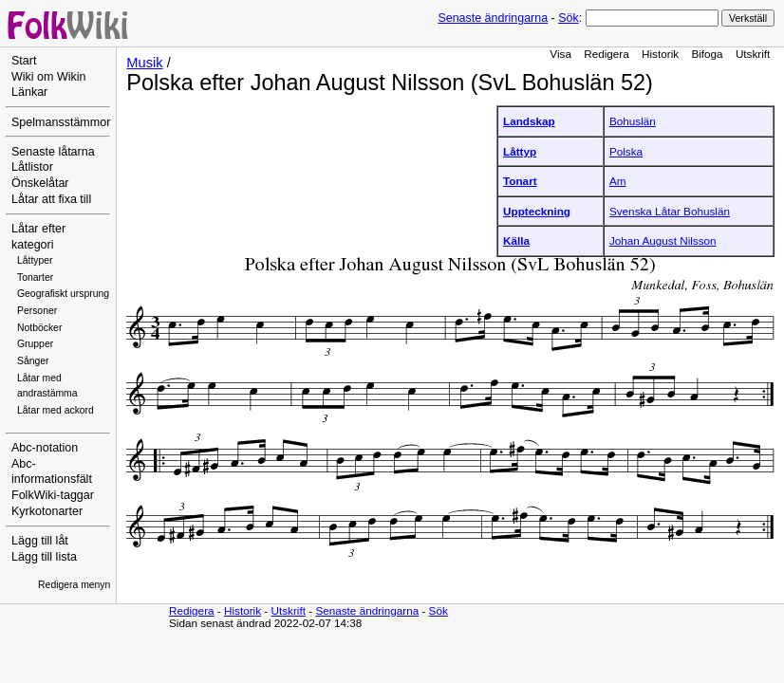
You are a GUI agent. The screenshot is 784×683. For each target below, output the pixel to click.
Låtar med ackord (56, 410)
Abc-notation (45, 448)
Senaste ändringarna (493, 18)
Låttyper (35, 260)
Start (24, 61)
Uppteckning (537, 211)
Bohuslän (633, 121)
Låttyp (520, 151)
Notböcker (39, 328)
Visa (560, 54)
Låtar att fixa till (51, 199)
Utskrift (753, 54)
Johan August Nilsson (663, 240)
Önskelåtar (40, 183)
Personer (37, 311)
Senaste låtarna (53, 152)
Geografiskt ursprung (63, 294)
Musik (144, 63)
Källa (516, 240)
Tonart (520, 181)
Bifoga (707, 54)
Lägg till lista (44, 557)
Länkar (29, 92)
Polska (626, 151)
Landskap (529, 121)
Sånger (33, 361)
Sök (568, 18)
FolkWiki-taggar (53, 495)
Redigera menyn (74, 585)
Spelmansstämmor (61, 122)
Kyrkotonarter (47, 511)
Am (618, 181)
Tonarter (35, 277)
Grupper (35, 344)
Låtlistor (32, 167)
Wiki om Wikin (49, 77)
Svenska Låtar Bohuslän (670, 211)
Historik (660, 54)
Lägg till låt (40, 541)
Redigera (607, 54)
